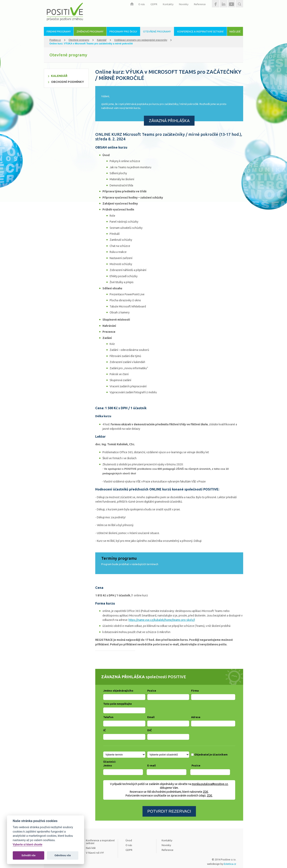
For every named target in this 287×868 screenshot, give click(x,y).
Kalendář (102, 40)
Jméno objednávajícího (118, 691)
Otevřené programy (79, 40)
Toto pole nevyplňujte (117, 704)
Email (151, 717)
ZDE (206, 792)
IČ (104, 730)
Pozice (152, 691)
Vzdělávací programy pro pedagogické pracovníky (141, 40)
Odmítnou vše (63, 855)
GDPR (154, 4)
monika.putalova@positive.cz (210, 784)
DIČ (149, 730)
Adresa (196, 717)
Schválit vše (29, 855)
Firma (195, 691)
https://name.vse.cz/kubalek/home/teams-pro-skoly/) (162, 620)
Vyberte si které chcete (28, 845)
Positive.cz (55, 40)
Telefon (108, 717)
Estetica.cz (230, 864)
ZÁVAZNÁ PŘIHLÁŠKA (169, 121)
